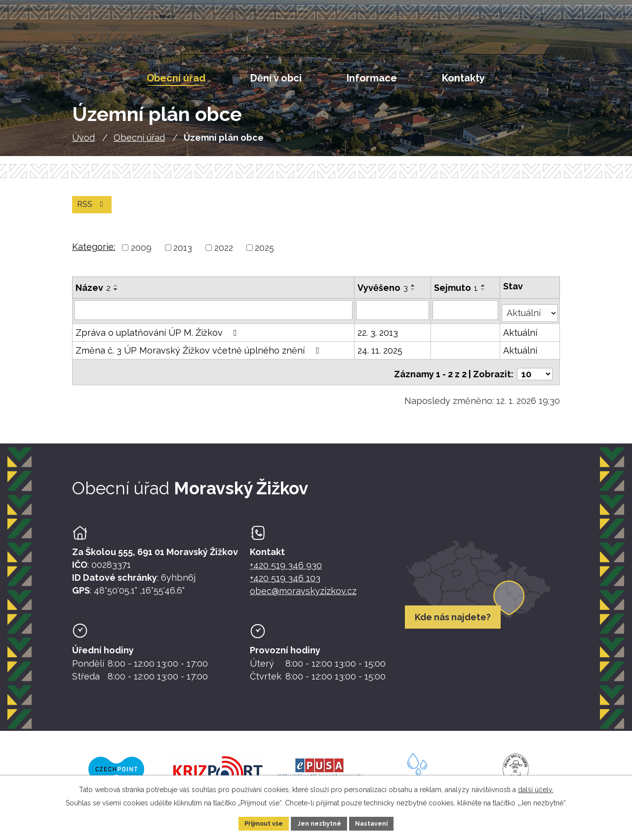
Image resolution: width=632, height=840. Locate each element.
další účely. (536, 788)
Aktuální (521, 336)
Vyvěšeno (383, 294)
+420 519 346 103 (285, 583)
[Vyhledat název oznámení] (214, 316)
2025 (264, 254)
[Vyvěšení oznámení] (393, 316)
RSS (94, 210)
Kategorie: (94, 253)
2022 (224, 254)
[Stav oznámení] (530, 315)
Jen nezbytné (320, 822)
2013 (183, 254)
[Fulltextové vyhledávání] (507, 44)
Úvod (83, 142)
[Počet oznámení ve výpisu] (535, 374)
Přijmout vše (258, 822)
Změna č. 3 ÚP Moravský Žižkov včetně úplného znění (199, 354)
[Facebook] (402, 44)
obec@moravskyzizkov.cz (303, 596)
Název (93, 294)
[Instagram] (429, 44)
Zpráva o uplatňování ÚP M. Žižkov (158, 336)
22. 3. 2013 (378, 336)
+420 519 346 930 (286, 570)
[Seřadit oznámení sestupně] (116, 296)
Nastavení (378, 822)
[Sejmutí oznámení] (466, 316)
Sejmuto (456, 294)
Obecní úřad (139, 142)
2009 (141, 254)
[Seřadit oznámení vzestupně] (116, 292)
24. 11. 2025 (380, 354)
